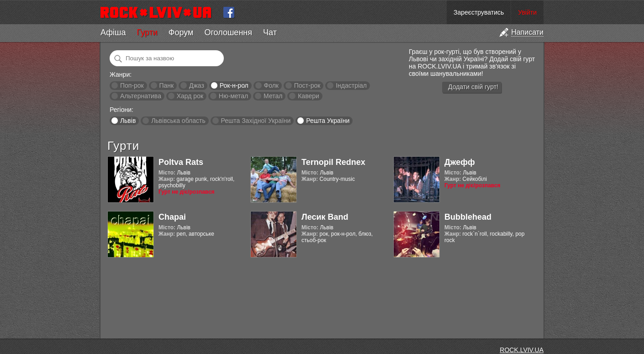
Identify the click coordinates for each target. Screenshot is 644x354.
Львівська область (178, 121)
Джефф (460, 162)
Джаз (197, 85)
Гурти (147, 32)
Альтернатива (141, 96)
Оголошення (228, 32)
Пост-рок (307, 85)
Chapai (172, 217)
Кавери (309, 96)
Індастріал (351, 85)
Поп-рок (132, 85)
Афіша (113, 32)
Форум (181, 32)
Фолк (271, 85)
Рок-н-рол (234, 85)
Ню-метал (233, 96)
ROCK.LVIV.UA (522, 350)
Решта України (328, 121)
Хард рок (190, 96)
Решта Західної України (256, 121)
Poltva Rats (181, 162)
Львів (128, 121)
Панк (166, 85)
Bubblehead (468, 217)
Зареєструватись (479, 12)
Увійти (527, 12)
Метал (273, 96)
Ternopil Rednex (333, 162)
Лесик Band (325, 217)
